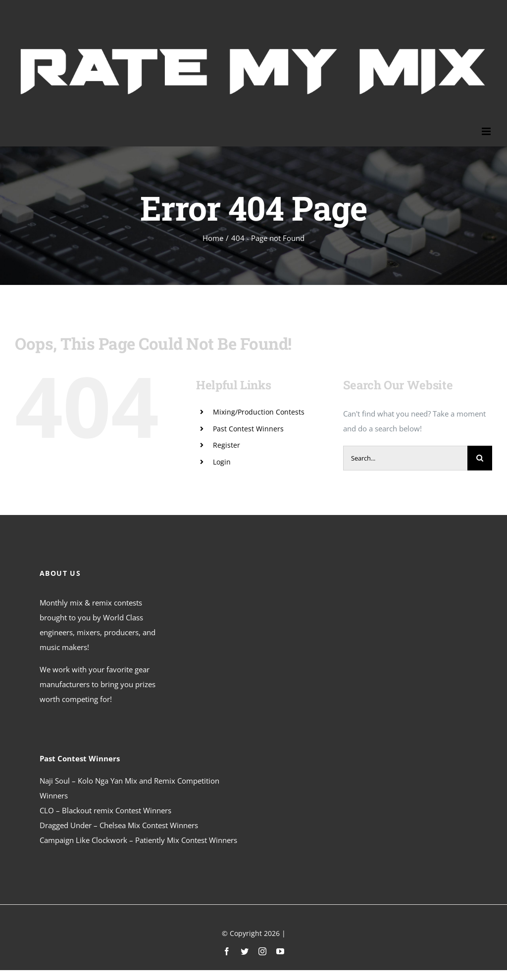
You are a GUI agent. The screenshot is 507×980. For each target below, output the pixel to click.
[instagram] (262, 951)
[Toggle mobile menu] (487, 131)
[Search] (480, 458)
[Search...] (405, 458)
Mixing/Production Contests (259, 412)
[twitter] (245, 951)
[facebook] (227, 951)
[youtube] (280, 951)
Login (222, 462)
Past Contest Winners (248, 429)
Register (227, 445)
